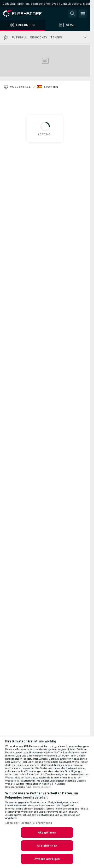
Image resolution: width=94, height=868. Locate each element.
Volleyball (20, 87)
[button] (72, 14)
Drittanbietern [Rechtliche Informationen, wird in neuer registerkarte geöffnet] (42, 787)
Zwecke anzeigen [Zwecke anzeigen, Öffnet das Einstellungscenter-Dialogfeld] (47, 859)
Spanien (51, 87)
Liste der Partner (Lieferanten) (29, 823)
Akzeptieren (47, 832)
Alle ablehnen (47, 846)
